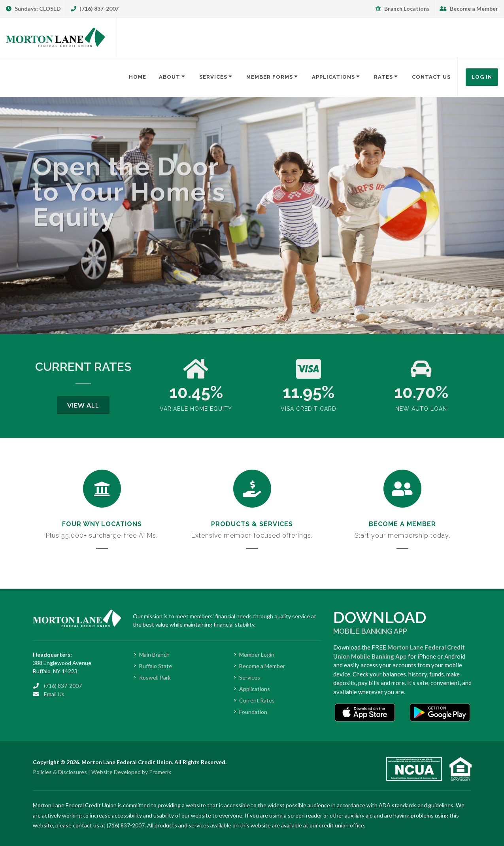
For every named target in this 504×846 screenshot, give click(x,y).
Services (216, 77)
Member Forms (273, 77)
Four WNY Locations (102, 524)
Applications (337, 77)
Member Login (257, 654)
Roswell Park (155, 677)
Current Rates (257, 700)
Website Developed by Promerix (131, 772)
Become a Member (469, 8)
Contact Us (431, 77)
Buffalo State (156, 666)
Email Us (54, 694)
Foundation (253, 712)
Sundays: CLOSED (33, 8)
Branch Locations (403, 8)
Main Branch (154, 654)
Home (138, 77)
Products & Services (252, 524)
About (173, 77)
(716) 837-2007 (95, 8)
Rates (387, 77)
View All (83, 405)
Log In (482, 77)
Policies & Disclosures (60, 772)
